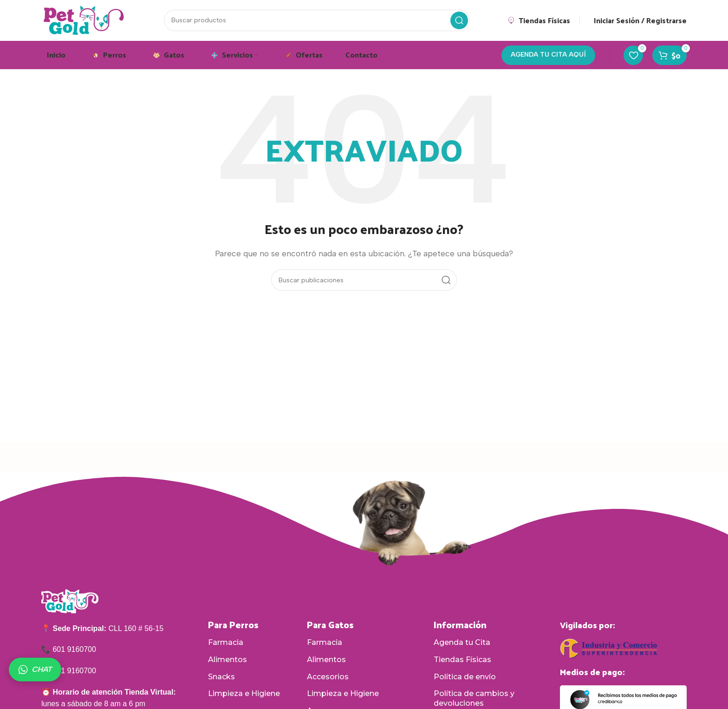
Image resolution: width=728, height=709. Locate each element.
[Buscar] (317, 21)
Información (460, 626)
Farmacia (226, 644)
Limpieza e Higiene (244, 695)
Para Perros (233, 626)
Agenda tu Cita (462, 644)
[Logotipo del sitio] (84, 20)
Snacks (221, 678)
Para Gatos (330, 626)
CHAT (35, 670)
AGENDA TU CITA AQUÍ (548, 56)
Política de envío (465, 678)
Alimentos (227, 660)
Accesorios (328, 678)
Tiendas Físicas (462, 660)
